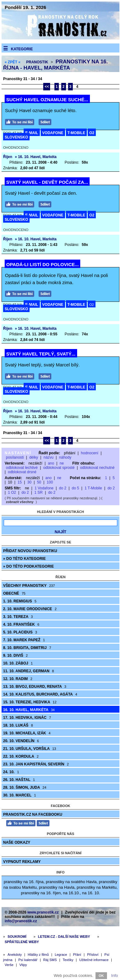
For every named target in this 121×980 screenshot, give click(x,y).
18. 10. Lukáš (18, 725)
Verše (9, 965)
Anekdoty (15, 955)
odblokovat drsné (22, 472)
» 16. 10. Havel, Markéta (36, 157)
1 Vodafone (44, 488)
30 (29, 482)
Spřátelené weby (22, 942)
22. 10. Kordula (21, 756)
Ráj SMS (50, 960)
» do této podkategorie (28, 566)
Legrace (61, 955)
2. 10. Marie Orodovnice (30, 609)
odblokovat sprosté (59, 468)
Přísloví (93, 955)
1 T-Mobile (93, 488)
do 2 (63, 488)
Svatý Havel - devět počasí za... (47, 182)
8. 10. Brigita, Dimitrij (27, 648)
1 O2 (12, 492)
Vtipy (23, 965)
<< (47, 87)
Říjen (8, 157)
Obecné (14, 593)
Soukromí (17, 937)
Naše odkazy (17, 842)
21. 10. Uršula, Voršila (30, 749)
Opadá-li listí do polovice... (42, 264)
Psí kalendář (28, 960)
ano (51, 463)
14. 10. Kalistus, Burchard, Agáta (40, 694)
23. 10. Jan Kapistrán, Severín (36, 764)
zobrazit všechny (20, 502)
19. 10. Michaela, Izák (27, 733)
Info (114, 975)
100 (50, 482)
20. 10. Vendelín (21, 741)
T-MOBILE (76, 133)
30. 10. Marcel (20, 795)
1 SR (38, 492)
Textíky (68, 960)
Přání (77, 955)
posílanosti (15, 457)
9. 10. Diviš (15, 656)
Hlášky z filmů (38, 955)
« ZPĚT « (13, 62)
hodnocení (90, 453)
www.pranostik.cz (43, 912)
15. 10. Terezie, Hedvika (30, 702)
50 (39, 482)
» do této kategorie (24, 559)
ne (62, 463)
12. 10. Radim (18, 679)
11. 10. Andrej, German (28, 671)
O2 (92, 133)
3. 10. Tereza (18, 617)
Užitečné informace (94, 960)
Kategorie (22, 49)
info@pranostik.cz (21, 921)
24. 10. (11, 772)
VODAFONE (53, 133)
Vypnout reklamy (22, 862)
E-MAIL (32, 133)
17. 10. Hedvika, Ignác (27, 718)
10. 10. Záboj (18, 663)
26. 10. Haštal (19, 780)
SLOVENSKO (16, 137)
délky (34, 457)
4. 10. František (21, 624)
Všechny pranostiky (29, 586)
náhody (65, 457)
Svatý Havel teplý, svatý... (41, 354)
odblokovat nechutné (97, 468)
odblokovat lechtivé (22, 468)
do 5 (75, 488)
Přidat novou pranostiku (30, 551)
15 (20, 482)
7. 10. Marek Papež (24, 640)
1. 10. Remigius (20, 601)
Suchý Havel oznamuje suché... (47, 100)
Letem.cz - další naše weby (64, 937)
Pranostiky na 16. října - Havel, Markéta (56, 65)
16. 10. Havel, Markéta (29, 710)
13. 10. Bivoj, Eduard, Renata (35, 687)
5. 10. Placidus (20, 632)
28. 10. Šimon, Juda (25, 787)
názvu (49, 457)
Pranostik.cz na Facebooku (33, 814)
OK (101, 976)
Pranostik (37, 62)
